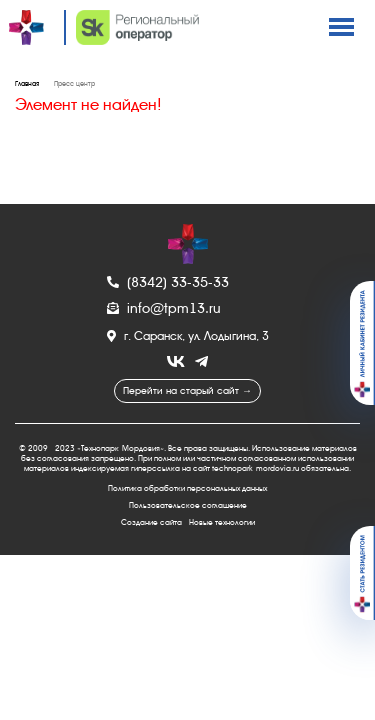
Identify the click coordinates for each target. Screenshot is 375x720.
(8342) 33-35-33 (168, 282)
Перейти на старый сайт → (187, 390)
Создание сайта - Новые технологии (188, 522)
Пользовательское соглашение (188, 505)
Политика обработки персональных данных (187, 488)
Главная (27, 84)
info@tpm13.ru (164, 308)
